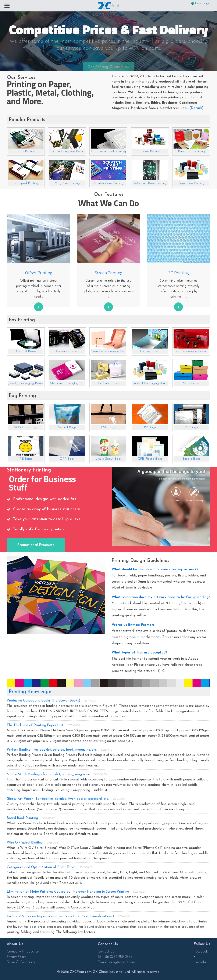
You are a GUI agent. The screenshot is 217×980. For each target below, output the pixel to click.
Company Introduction (23, 952)
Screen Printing (108, 273)
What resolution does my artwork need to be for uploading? (161, 597)
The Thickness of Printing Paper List (35, 725)
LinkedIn (200, 962)
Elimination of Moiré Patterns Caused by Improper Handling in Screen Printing (68, 892)
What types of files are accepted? (139, 653)
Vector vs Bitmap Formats (133, 625)
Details (196, 108)
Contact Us (106, 952)
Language (202, 3)
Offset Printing (39, 273)
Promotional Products (36, 545)
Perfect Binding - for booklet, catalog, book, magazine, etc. (52, 750)
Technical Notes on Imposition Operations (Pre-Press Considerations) (60, 916)
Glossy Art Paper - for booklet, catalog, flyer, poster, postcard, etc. (58, 799)
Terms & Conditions (21, 962)
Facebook (201, 952)
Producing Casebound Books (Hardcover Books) (44, 701)
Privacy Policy (16, 957)
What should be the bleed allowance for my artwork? (155, 569)
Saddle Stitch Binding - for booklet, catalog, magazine (48, 774)
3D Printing (179, 273)
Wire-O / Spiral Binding (25, 843)
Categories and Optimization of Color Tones (41, 867)
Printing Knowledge (30, 692)
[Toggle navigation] (7, 6)
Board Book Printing (22, 818)
